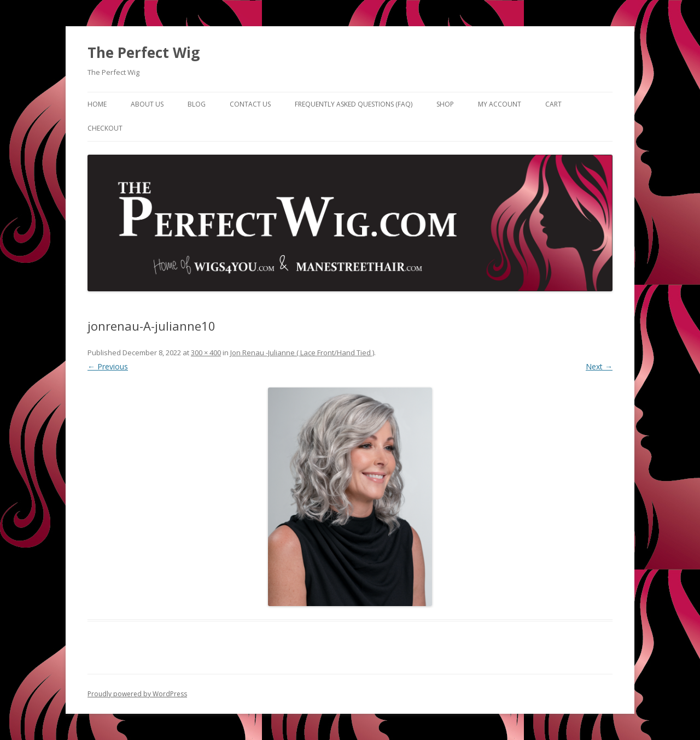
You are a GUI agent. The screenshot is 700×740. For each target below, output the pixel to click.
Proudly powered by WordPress (137, 694)
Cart (553, 104)
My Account (500, 104)
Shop (445, 104)
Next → (599, 366)
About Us (147, 104)
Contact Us (250, 104)
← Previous (108, 366)
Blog (197, 104)
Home (97, 104)
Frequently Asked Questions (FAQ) (354, 104)
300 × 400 (206, 353)
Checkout (105, 128)
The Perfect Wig (144, 52)
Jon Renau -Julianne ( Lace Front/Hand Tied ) (302, 353)
